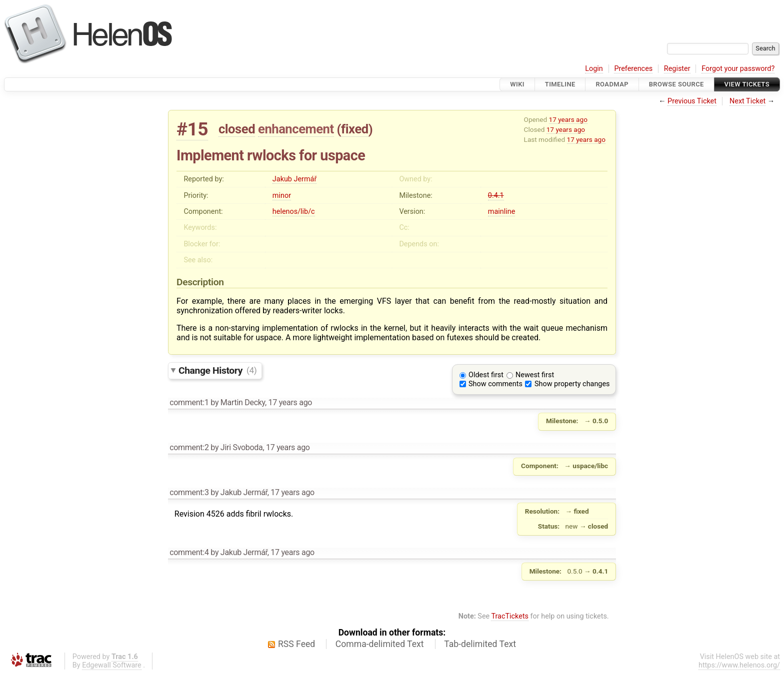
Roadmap (612, 84)
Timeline (560, 84)
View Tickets (747, 84)
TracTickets (510, 616)
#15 (192, 129)
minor (282, 196)
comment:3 (189, 492)
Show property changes (572, 384)
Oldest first (486, 375)
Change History (217, 370)
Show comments (495, 384)
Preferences (633, 69)
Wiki (517, 84)
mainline (501, 212)
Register (677, 69)
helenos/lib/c (294, 212)
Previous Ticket (692, 101)
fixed (355, 129)
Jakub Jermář (294, 179)
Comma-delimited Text (380, 644)
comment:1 (189, 402)
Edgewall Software (112, 665)
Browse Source (676, 84)
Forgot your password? (738, 69)
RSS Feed (296, 644)
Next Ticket (747, 101)
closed (237, 129)
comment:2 (189, 447)
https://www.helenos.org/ (739, 665)
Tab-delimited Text (480, 644)
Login (594, 69)
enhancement (296, 129)
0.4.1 (496, 196)
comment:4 (189, 552)
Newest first (535, 375)
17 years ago (568, 119)
